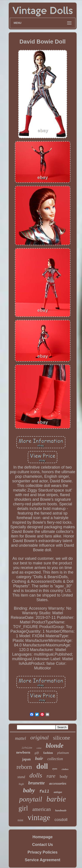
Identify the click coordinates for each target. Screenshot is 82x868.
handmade (61, 810)
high (21, 784)
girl (23, 808)
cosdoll (61, 820)
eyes (55, 769)
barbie (56, 799)
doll (42, 766)
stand (21, 777)
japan (26, 759)
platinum (63, 753)
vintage (39, 818)
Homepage (42, 837)
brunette (37, 783)
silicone (62, 738)
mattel (21, 738)
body (64, 777)
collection (55, 759)
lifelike (27, 748)
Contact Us (43, 845)
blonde (55, 745)
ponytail (31, 799)
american (42, 809)
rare (51, 776)
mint (21, 820)
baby (29, 790)
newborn (23, 752)
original (40, 738)
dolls (36, 775)
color (39, 748)
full (44, 791)
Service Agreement (42, 860)
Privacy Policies (43, 852)
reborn (24, 767)
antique (58, 792)
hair (39, 758)
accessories (58, 783)
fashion (48, 753)
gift (37, 753)
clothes (65, 769)
